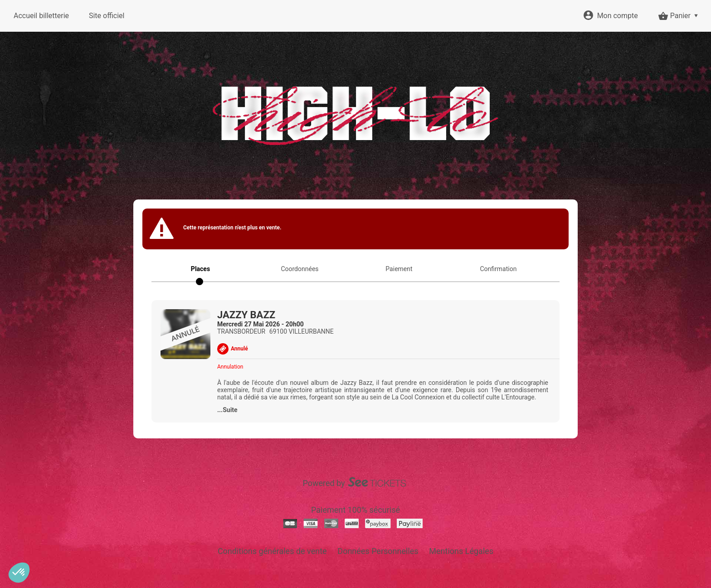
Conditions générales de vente (272, 551)
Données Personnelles (378, 551)
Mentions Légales (461, 551)
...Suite (227, 410)
